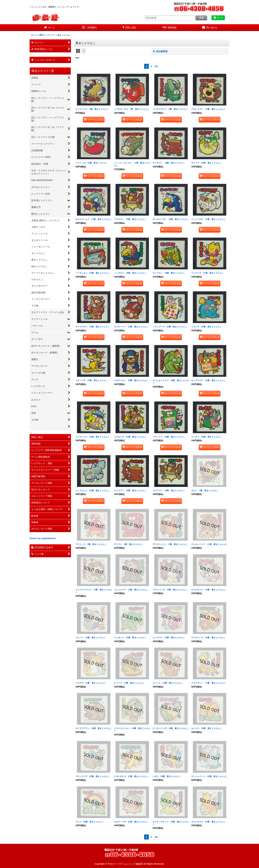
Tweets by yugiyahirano (43, 538)
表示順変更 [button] (160, 51)
